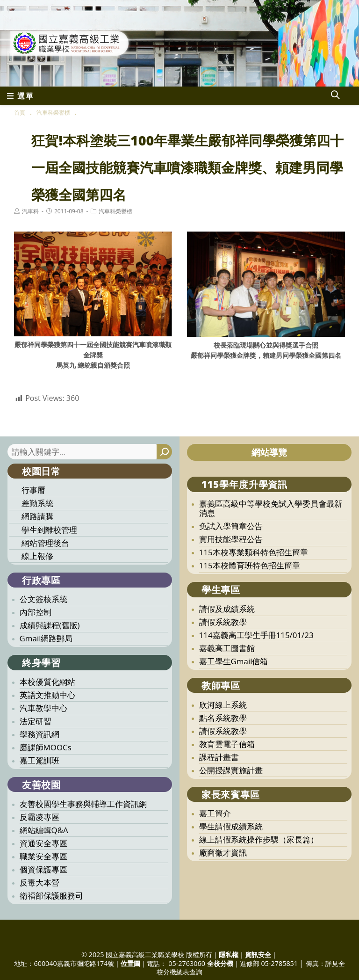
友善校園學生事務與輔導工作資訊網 (83, 804)
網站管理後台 (45, 543)
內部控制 (36, 612)
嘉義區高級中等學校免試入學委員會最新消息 (271, 508)
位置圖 (130, 963)
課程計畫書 (219, 757)
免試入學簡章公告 (231, 526)
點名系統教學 (223, 718)
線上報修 (37, 556)
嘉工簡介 (215, 813)
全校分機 (220, 963)
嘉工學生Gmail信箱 (234, 661)
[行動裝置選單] (21, 96)
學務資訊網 (39, 734)
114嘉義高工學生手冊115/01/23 (256, 635)
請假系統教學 (223, 622)
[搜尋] (164, 452)
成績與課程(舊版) (50, 625)
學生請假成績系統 (231, 826)
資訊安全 (258, 955)
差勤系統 (37, 503)
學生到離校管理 (49, 530)
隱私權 (229, 955)
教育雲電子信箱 (227, 744)
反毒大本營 (39, 882)
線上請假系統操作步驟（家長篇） (259, 839)
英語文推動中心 (47, 695)
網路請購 (37, 516)
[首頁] (20, 113)
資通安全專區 (43, 843)
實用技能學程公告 (231, 539)
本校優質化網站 (47, 682)
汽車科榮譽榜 (115, 211)
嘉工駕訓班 (39, 760)
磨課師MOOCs (46, 747)
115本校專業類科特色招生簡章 (254, 552)
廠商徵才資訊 (223, 853)
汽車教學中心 (43, 708)
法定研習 (36, 721)
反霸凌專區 (39, 817)
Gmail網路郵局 (46, 638)
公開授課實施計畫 (231, 770)
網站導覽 (269, 452)
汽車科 (30, 211)
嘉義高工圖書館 (227, 648)
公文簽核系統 (43, 599)
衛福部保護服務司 (51, 896)
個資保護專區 (43, 869)
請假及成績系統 (227, 609)
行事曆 (33, 490)
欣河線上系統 (223, 705)
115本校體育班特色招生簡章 (250, 565)
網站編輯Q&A (44, 830)
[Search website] (335, 96)
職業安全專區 (43, 856)
